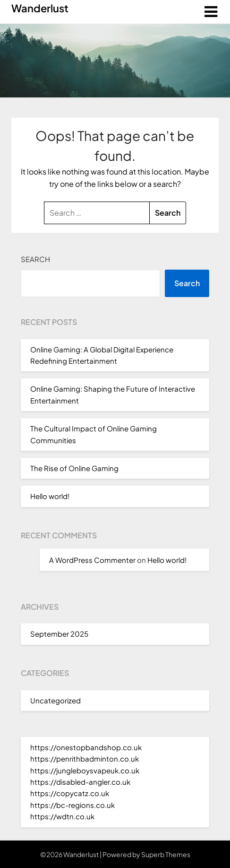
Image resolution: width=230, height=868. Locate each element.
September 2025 (59, 634)
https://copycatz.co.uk (70, 793)
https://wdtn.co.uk (62, 816)
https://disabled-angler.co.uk (80, 782)
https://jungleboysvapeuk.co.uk (85, 770)
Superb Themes (166, 854)
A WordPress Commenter (92, 560)
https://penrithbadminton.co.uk (85, 758)
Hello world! (50, 496)
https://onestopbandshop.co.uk (86, 747)
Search (35, 259)
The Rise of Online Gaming (74, 468)
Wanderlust (40, 8)
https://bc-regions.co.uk (72, 805)
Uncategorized (55, 700)
